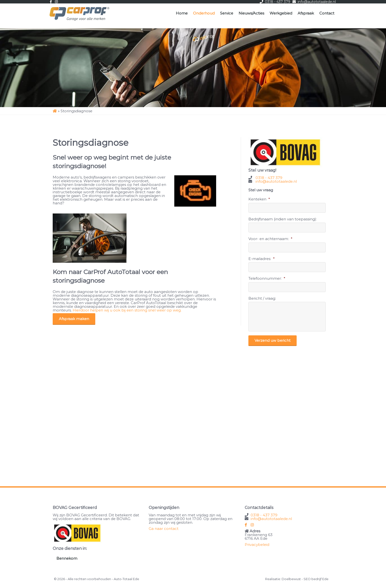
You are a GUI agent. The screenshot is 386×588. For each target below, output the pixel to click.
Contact (327, 13)
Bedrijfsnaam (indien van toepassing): (283, 219)
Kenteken (259, 199)
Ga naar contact (164, 529)
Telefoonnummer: (267, 278)
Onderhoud (204, 13)
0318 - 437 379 (269, 178)
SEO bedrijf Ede (316, 579)
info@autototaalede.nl (276, 181)
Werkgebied (281, 13)
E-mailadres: (262, 259)
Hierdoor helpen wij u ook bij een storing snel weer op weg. (127, 310)
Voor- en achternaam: (270, 239)
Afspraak (306, 13)
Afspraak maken (74, 319)
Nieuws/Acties (251, 13)
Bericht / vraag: (262, 298)
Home (182, 13)
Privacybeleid (257, 545)
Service (227, 13)
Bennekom (67, 558)
